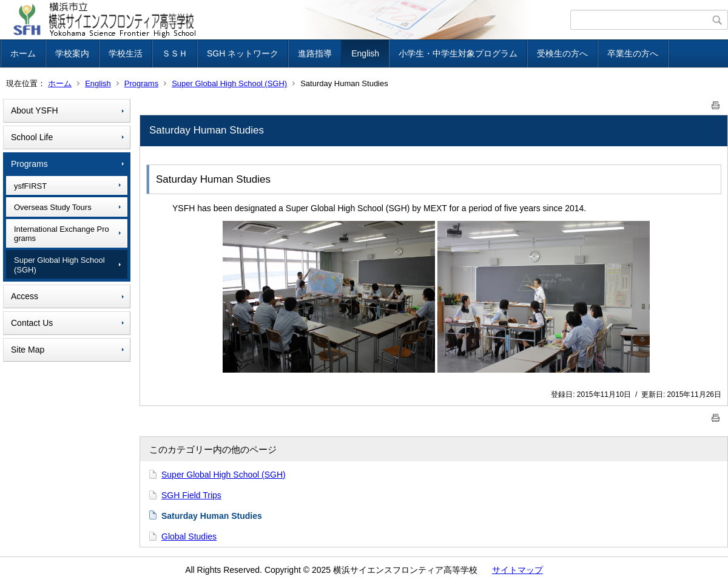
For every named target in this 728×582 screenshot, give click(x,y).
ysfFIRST (30, 186)
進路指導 (315, 53)
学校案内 (72, 53)
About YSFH (35, 110)
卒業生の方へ (633, 53)
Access (25, 296)
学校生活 (126, 53)
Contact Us (32, 323)
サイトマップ (517, 570)
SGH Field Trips (191, 495)
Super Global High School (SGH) (229, 83)
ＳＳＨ (175, 53)
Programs (141, 83)
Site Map (28, 350)
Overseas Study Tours (53, 207)
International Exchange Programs (62, 234)
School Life (32, 137)
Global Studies (189, 536)
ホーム (23, 53)
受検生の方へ (562, 53)
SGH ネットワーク (243, 53)
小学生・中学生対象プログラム (458, 53)
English (365, 53)
